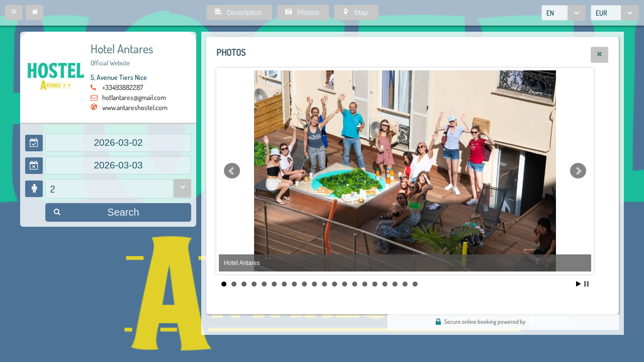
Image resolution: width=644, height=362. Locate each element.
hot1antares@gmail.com (134, 97)
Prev (232, 171)
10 (314, 284)
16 (375, 284)
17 (385, 284)
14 (355, 284)
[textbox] (118, 143)
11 (325, 284)
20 (415, 284)
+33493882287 (123, 87)
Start (579, 284)
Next (578, 171)
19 (405, 284)
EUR (601, 13)
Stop (586, 284)
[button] (14, 13)
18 (395, 284)
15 (365, 284)
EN (550, 13)
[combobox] (563, 13)
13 (345, 284)
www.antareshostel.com (135, 107)
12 (335, 284)
